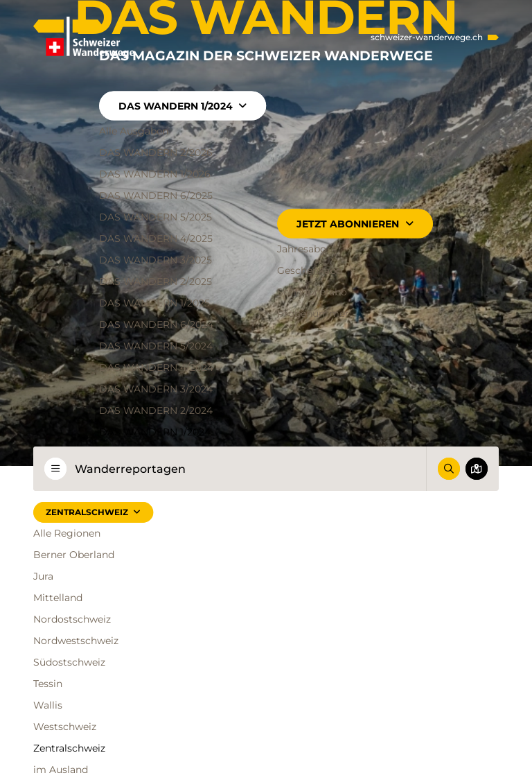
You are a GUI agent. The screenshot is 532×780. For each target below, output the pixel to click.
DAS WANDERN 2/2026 (156, 152)
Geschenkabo (310, 270)
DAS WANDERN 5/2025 (156, 216)
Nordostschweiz (72, 619)
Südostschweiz (69, 662)
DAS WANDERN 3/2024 (156, 388)
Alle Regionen (67, 533)
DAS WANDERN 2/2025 (156, 281)
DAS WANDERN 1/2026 (155, 173)
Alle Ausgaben (134, 130)
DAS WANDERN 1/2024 (183, 105)
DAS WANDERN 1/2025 (154, 302)
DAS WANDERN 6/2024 (156, 324)
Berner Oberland (74, 555)
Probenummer (313, 313)
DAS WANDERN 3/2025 (156, 259)
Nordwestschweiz (76, 641)
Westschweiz (65, 727)
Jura (43, 576)
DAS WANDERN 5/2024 (156, 345)
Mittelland (58, 598)
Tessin (48, 684)
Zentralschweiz (93, 512)
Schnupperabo (312, 291)
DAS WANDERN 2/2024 (156, 410)
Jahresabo (302, 248)
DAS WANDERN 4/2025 (156, 238)
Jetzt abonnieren (355, 223)
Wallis (48, 705)
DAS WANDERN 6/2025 (156, 195)
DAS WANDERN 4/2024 (156, 367)
